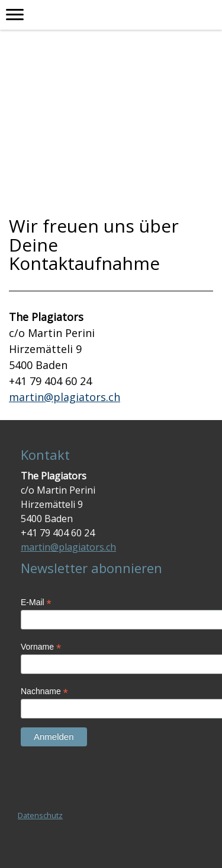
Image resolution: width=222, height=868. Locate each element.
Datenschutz (40, 815)
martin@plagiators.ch (65, 397)
